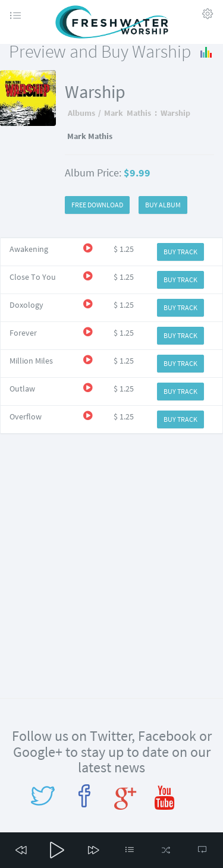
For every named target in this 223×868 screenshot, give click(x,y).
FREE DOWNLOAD (97, 205)
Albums (81, 113)
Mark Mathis (128, 113)
